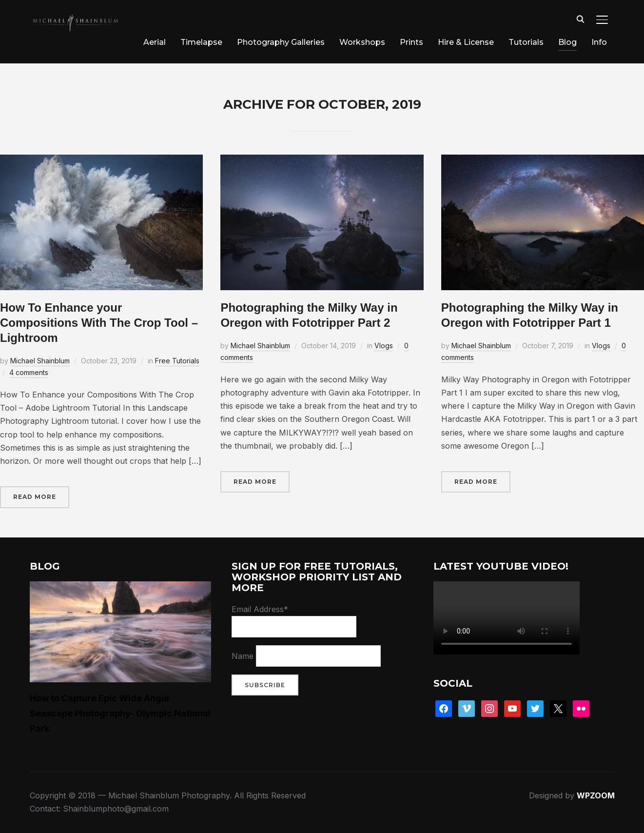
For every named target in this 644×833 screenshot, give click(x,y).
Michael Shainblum (40, 361)
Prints (411, 42)
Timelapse (201, 42)
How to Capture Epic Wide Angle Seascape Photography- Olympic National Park (120, 713)
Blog (567, 42)
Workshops (362, 42)
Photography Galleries (281, 42)
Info (599, 42)
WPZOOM (596, 795)
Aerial (155, 42)
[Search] (581, 19)
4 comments (29, 372)
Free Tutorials (177, 361)
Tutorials (526, 42)
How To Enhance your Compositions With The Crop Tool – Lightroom (99, 323)
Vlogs (384, 346)
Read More (35, 497)
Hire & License (466, 42)
